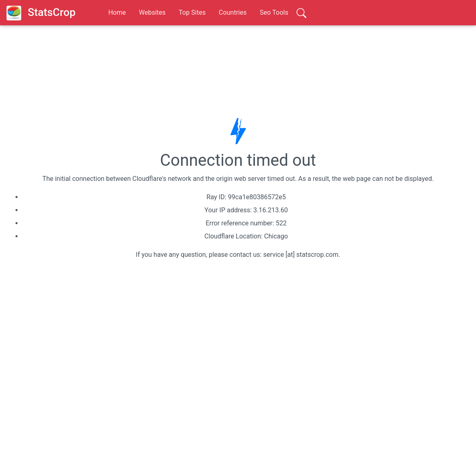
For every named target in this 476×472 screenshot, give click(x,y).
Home (117, 12)
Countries (232, 12)
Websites (152, 12)
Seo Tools (274, 12)
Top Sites (192, 12)
